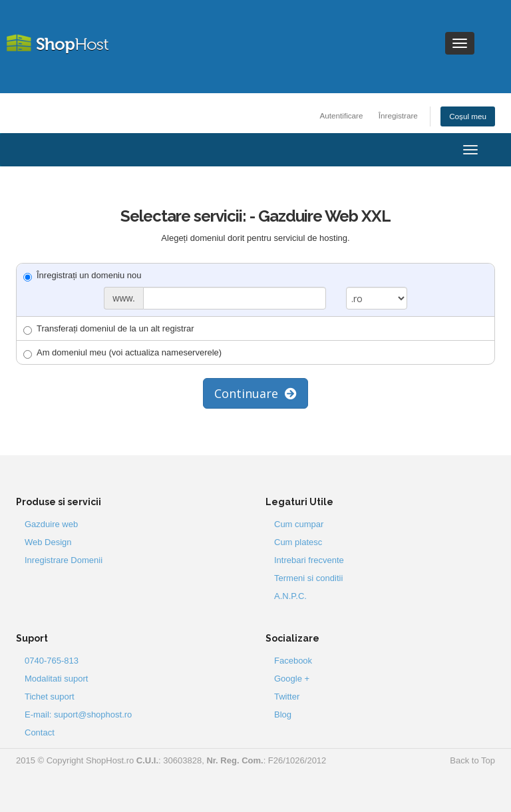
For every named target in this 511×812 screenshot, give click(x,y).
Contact (40, 732)
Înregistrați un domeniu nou (83, 276)
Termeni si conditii (308, 578)
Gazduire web (51, 524)
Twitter (287, 697)
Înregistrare (398, 115)
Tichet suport (50, 697)
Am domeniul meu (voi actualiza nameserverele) (122, 353)
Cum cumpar (299, 524)
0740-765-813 (52, 661)
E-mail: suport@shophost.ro (78, 714)
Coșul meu (468, 116)
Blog (283, 714)
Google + (292, 679)
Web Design (48, 542)
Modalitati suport (56, 679)
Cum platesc (298, 542)
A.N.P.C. (290, 596)
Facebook (293, 661)
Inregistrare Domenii (64, 560)
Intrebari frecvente (309, 560)
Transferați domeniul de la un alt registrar (109, 329)
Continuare (255, 393)
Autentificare (342, 115)
